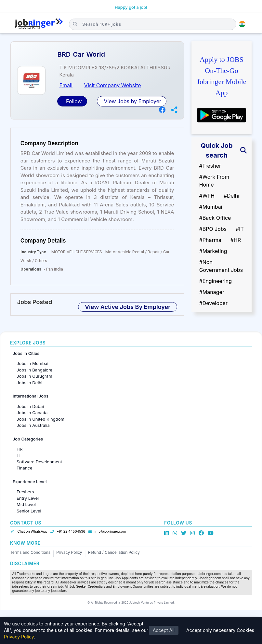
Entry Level (28, 498)
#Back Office (215, 218)
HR (20, 449)
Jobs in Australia (33, 425)
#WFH (207, 196)
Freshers (25, 492)
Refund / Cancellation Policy (114, 552)
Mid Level (26, 504)
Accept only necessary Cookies (220, 630)
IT (19, 455)
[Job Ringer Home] (39, 24)
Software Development (39, 462)
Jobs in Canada (32, 413)
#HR (236, 240)
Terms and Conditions (30, 552)
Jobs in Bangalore (34, 370)
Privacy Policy (69, 552)
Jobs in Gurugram (34, 376)
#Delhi (231, 196)
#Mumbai (211, 207)
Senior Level (29, 511)
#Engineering (216, 281)
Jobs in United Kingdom (40, 419)
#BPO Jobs (213, 229)
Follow (73, 101)
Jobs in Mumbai (33, 363)
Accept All (164, 630)
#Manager (212, 292)
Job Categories (28, 439)
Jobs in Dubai (30, 406)
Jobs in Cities (26, 353)
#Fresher (210, 166)
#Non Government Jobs (221, 266)
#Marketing (213, 251)
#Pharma (210, 240)
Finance (25, 468)
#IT (240, 229)
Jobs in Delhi (29, 383)
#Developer (213, 303)
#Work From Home (214, 181)
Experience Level (30, 482)
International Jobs (31, 396)
